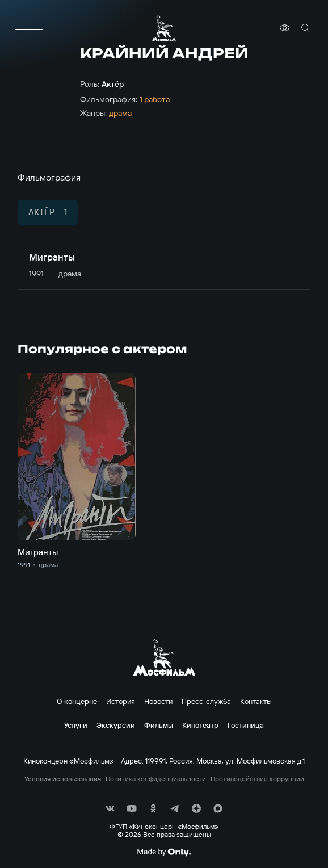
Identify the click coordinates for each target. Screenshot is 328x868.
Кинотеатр (200, 725)
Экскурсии (116, 725)
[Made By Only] (164, 852)
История (121, 701)
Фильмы (159, 725)
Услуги (76, 725)
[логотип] (164, 28)
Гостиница (246, 725)
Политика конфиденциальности (156, 779)
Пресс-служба (206, 701)
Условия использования (63, 779)
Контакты (256, 701)
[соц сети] (110, 808)
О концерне (77, 701)
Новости (158, 701)
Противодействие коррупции (257, 779)
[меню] (29, 28)
